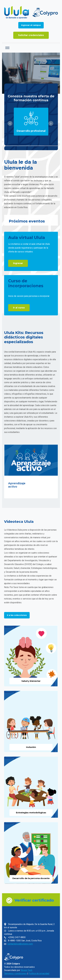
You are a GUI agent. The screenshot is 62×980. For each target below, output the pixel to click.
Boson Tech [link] (27, 970)
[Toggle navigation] (7, 48)
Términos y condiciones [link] (15, 974)
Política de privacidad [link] (39, 974)
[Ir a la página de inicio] (31, 12)
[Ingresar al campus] (31, 25)
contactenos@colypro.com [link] (20, 944)
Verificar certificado (34, 900)
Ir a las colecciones (17, 615)
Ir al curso (19, 308)
